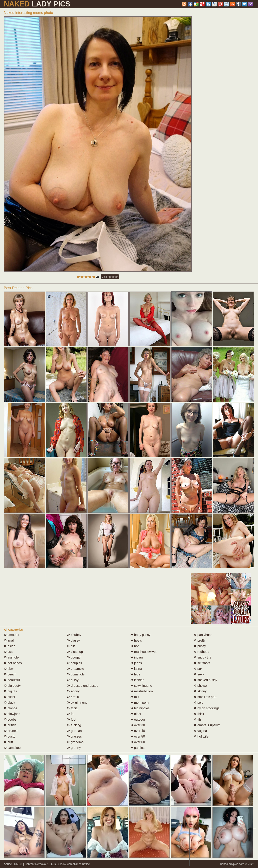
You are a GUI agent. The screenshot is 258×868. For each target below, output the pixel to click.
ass (8, 652)
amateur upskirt (207, 725)
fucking (74, 725)
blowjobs (12, 714)
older (136, 714)
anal (9, 640)
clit (71, 646)
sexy (199, 674)
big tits (10, 691)
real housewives (144, 652)
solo (199, 703)
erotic (73, 697)
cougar (74, 657)
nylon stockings (207, 708)
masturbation (142, 691)
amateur (12, 635)
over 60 (138, 742)
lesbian (137, 680)
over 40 (138, 731)
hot (135, 646)
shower (201, 686)
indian (137, 657)
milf (135, 697)
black (9, 703)
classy (73, 640)
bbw (9, 669)
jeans (136, 663)
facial (73, 708)
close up (75, 652)
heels (136, 640)
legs (135, 674)
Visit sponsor (110, 277)
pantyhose (203, 635)
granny (74, 748)
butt (8, 742)
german (74, 731)
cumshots (76, 674)
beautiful (12, 680)
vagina (200, 731)
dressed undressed (83, 686)
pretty (200, 640)
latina (136, 669)
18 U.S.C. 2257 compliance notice (69, 864)
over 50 (138, 736)
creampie (76, 669)
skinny (200, 691)
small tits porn (205, 697)
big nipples (140, 708)
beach (10, 674)
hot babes (13, 663)
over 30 (138, 725)
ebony (73, 691)
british (10, 725)
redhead (201, 652)
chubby (74, 635)
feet (72, 720)
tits (198, 720)
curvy (73, 680)
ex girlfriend (77, 703)
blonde (11, 708)
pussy (200, 646)
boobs (10, 720)
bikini (9, 697)
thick (199, 714)
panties (137, 748)
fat (71, 714)
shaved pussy (205, 680)
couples (75, 663)
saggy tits (202, 657)
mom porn (139, 703)
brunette (12, 731)
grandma (75, 742)
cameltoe (12, 748)
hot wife (201, 736)
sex (198, 669)
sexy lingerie (141, 686)
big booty (12, 686)
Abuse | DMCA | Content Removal (25, 864)
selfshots (202, 663)
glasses (74, 736)
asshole (11, 657)
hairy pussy (140, 635)
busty (10, 736)
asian (10, 646)
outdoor (138, 720)
